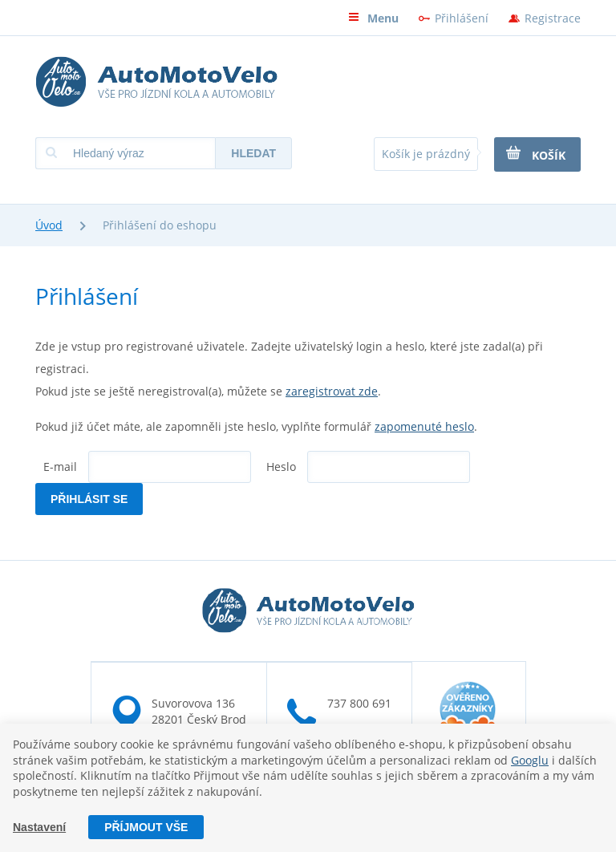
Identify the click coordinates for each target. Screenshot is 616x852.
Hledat (253, 153)
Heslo (281, 467)
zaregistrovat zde (332, 391)
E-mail (60, 467)
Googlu (530, 759)
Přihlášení (462, 18)
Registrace (553, 18)
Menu (373, 18)
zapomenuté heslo (424, 426)
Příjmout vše (146, 827)
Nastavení (39, 827)
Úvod (49, 225)
